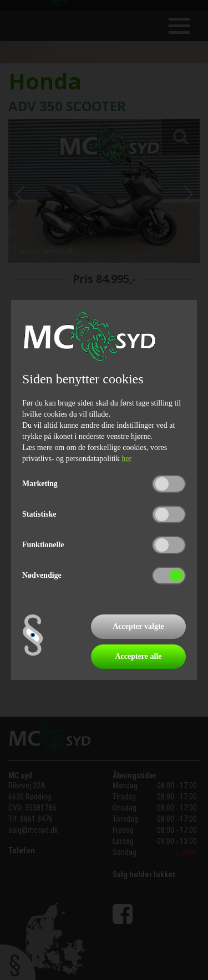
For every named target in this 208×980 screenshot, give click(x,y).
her (126, 459)
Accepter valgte (138, 626)
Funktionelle (43, 545)
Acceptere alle (138, 656)
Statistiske (39, 514)
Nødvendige (42, 575)
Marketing (40, 484)
